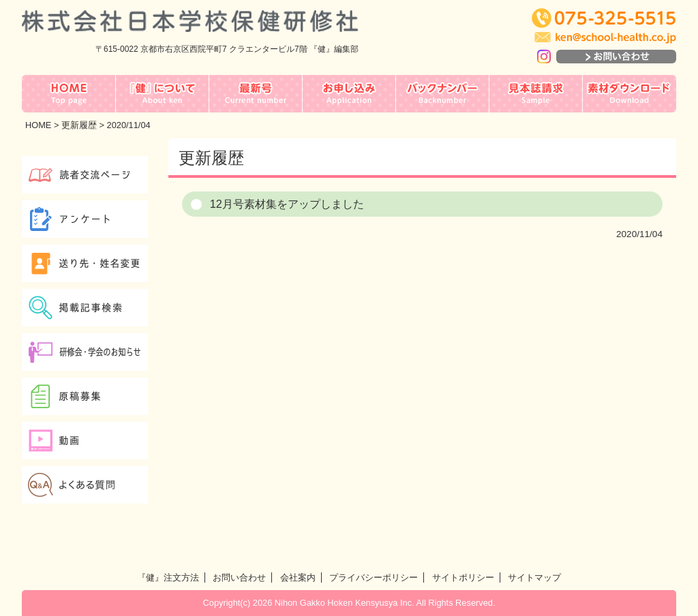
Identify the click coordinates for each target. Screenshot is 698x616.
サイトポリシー (463, 577)
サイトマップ (534, 577)
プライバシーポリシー (374, 577)
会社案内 (298, 577)
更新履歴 (79, 125)
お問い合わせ (239, 577)
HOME (38, 125)
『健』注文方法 (168, 577)
